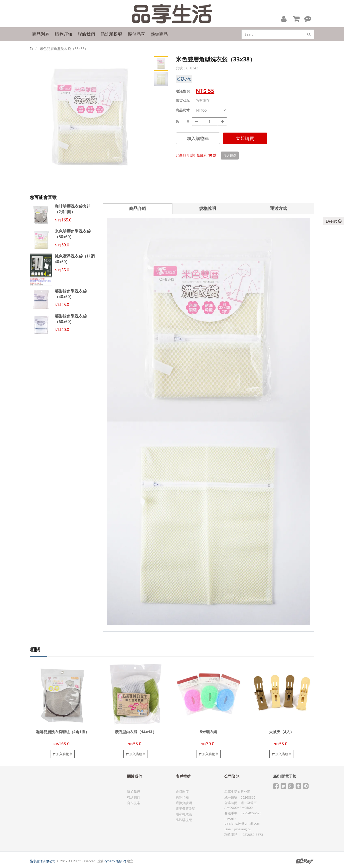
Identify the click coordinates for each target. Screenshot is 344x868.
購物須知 (182, 797)
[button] (284, 18)
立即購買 (245, 138)
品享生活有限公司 (43, 861)
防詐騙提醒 (184, 820)
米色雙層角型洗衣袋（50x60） (73, 234)
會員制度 (182, 792)
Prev (37, 122)
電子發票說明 (185, 809)
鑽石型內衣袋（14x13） (136, 732)
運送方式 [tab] (278, 208)
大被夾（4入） (281, 732)
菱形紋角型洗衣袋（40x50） (71, 294)
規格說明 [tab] (207, 208)
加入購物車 (198, 138)
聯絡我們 (134, 797)
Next (143, 122)
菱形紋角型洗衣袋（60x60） (71, 319)
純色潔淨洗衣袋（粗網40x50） (75, 259)
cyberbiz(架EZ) (115, 861)
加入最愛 (230, 156)
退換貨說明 (184, 803)
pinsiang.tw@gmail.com (242, 823)
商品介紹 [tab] (138, 208)
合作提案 (134, 803)
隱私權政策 (184, 814)
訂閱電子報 (285, 776)
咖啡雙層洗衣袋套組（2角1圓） (73, 209)
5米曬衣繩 (209, 732)
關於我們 (134, 792)
